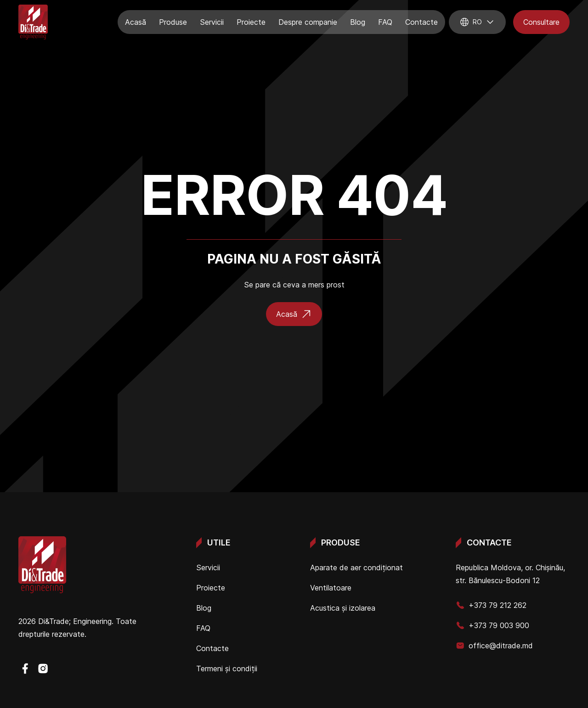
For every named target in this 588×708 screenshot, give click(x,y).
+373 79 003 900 (492, 625)
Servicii (212, 22)
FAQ (385, 22)
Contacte (421, 22)
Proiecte (251, 22)
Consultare (541, 22)
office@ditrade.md (494, 646)
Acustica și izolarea (343, 608)
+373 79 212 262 (491, 605)
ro (477, 22)
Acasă (136, 22)
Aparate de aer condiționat (356, 568)
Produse (173, 22)
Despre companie (308, 22)
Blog (358, 22)
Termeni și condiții (227, 669)
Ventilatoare (331, 588)
